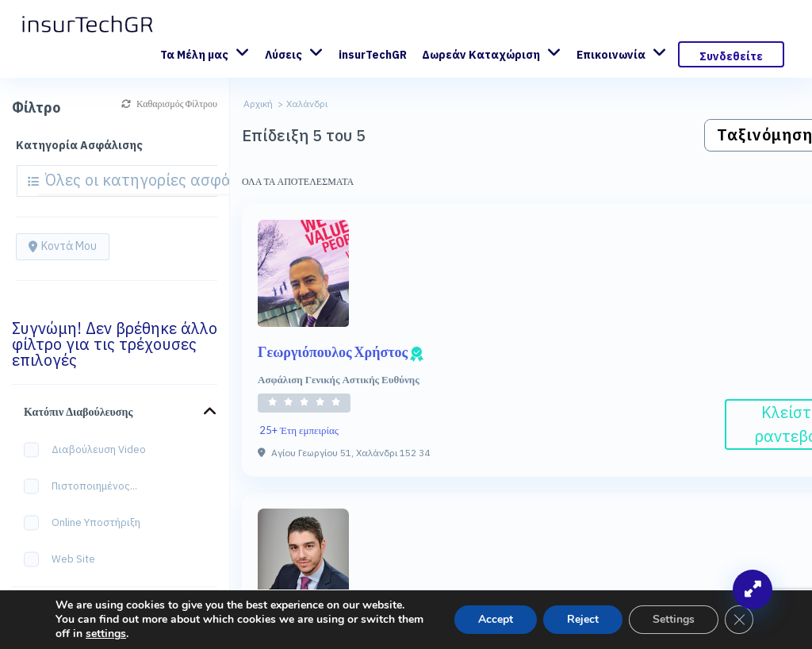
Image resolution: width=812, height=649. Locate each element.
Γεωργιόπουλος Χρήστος (341, 351)
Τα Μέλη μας (194, 55)
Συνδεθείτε (731, 56)
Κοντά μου (63, 246)
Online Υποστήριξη (87, 523)
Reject (583, 619)
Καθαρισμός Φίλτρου (169, 104)
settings (106, 634)
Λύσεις (283, 55)
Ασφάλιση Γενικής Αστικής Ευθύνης (339, 379)
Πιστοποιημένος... (86, 487)
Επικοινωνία (611, 55)
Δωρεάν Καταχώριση (481, 55)
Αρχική (258, 104)
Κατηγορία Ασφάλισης (79, 145)
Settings (674, 619)
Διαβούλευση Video (90, 450)
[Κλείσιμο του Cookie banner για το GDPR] (739, 620)
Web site (65, 560)
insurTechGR (373, 55)
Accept (496, 619)
